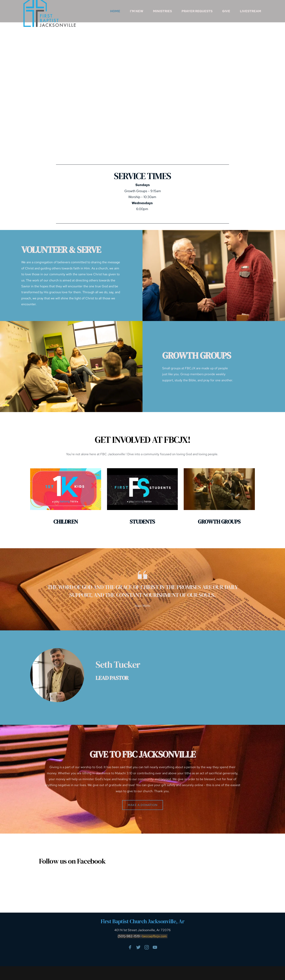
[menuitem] (115, 11)
